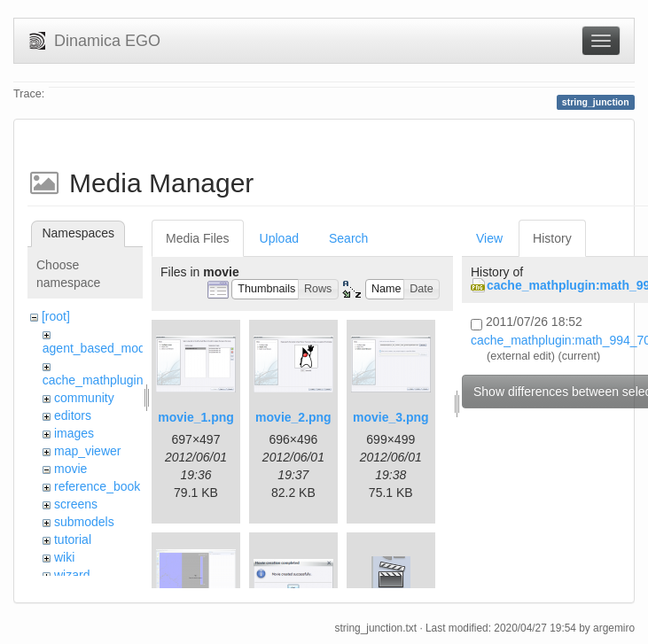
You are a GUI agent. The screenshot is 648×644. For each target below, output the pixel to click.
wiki (64, 557)
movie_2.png (293, 417)
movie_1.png (196, 417)
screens (76, 504)
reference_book (97, 486)
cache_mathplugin (93, 380)
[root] (56, 316)
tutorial (73, 539)
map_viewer (87, 451)
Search (348, 238)
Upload (279, 238)
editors (73, 415)
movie (70, 469)
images (74, 433)
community (84, 398)
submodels (84, 522)
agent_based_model (99, 348)
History (552, 238)
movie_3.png (391, 417)
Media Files (198, 238)
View (489, 238)
